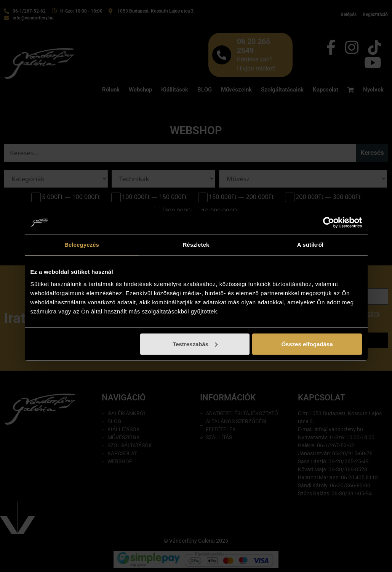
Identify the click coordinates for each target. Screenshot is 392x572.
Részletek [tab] (196, 245)
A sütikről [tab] (310, 245)
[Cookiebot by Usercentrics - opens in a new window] (329, 223)
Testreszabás (195, 344)
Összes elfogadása (307, 344)
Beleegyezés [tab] (82, 245)
